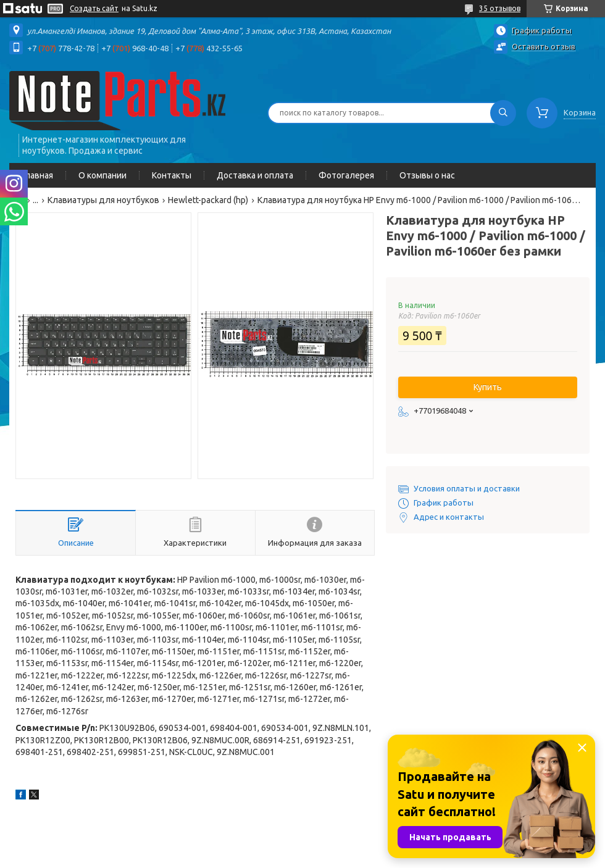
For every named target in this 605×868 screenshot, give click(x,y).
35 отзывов (500, 8)
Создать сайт (94, 8)
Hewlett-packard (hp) (208, 200)
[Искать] (503, 113)
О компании (102, 175)
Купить (488, 387)
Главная (37, 175)
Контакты (172, 175)
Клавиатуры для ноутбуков (103, 200)
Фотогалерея (346, 175)
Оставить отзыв (544, 46)
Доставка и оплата (255, 175)
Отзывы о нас (427, 175)
